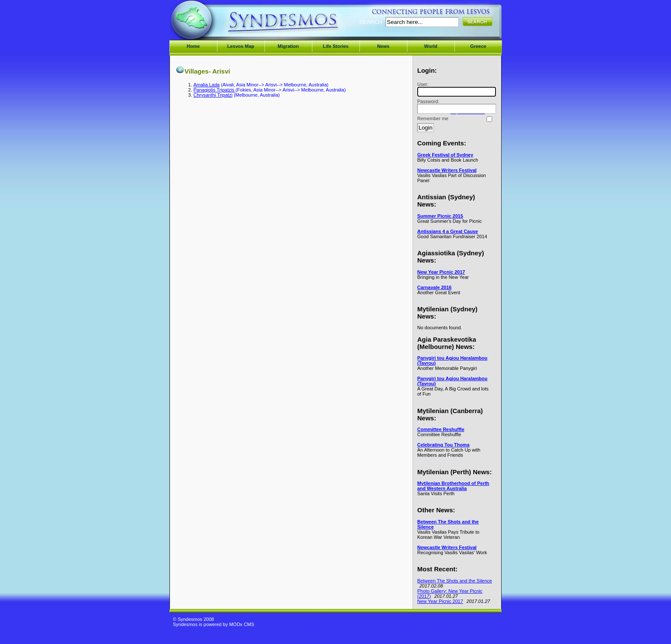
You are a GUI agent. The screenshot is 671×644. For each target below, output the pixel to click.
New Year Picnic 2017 (441, 272)
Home (193, 46)
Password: (455, 106)
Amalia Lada (206, 85)
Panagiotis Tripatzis (214, 90)
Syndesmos (224, 25)
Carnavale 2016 (434, 287)
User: (455, 89)
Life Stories (336, 46)
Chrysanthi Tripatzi (213, 95)
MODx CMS (242, 624)
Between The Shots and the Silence (455, 581)
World (431, 46)
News (383, 46)
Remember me (433, 118)
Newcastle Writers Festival (447, 170)
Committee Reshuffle (441, 429)
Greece (478, 46)
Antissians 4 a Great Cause (448, 231)
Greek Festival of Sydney (445, 155)
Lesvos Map (241, 46)
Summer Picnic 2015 (440, 216)
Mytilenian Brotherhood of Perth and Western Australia (453, 486)
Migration (288, 46)
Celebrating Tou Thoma (443, 445)
